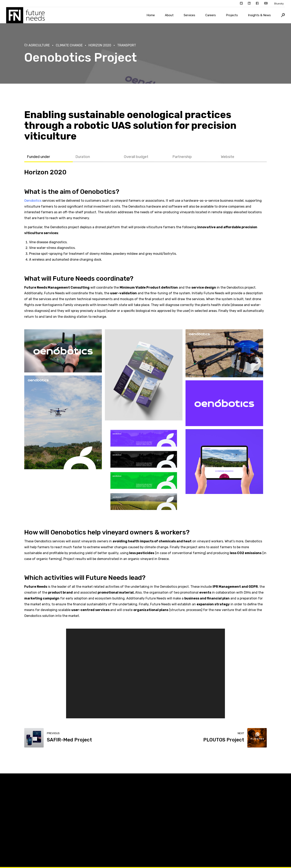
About (169, 15)
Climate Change (69, 45)
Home (151, 15)
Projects (232, 15)
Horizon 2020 (100, 45)
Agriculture (39, 45)
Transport (127, 45)
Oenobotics (98, 192)
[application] (146, 673)
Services (189, 15)
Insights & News (259, 15)
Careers (211, 15)
